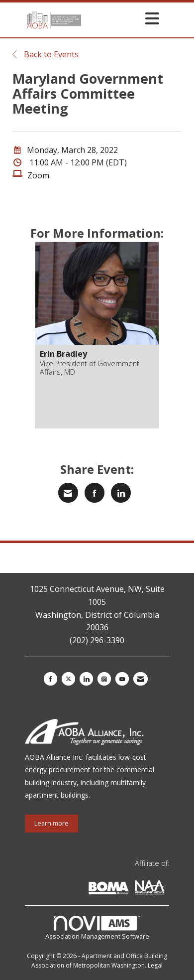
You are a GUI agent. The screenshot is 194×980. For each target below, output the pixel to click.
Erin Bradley (63, 354)
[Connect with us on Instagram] (104, 679)
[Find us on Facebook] (50, 679)
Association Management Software (97, 928)
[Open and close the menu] (123, 18)
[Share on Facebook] (95, 493)
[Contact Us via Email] (141, 679)
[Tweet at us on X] (68, 679)
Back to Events (46, 54)
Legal (155, 965)
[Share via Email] (68, 493)
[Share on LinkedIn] (121, 493)
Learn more (51, 823)
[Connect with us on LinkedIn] (86, 679)
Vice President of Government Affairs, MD (90, 368)
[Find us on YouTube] (122, 679)
